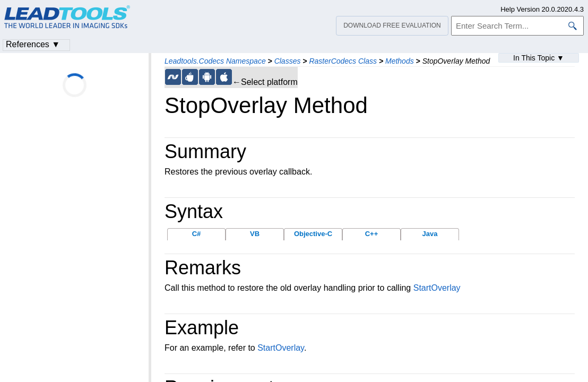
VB (255, 234)
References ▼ (33, 44)
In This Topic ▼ (539, 58)
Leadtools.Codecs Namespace (215, 61)
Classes (288, 61)
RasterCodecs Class (343, 61)
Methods (400, 61)
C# (197, 234)
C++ (372, 234)
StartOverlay (437, 288)
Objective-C (313, 234)
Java (430, 234)
